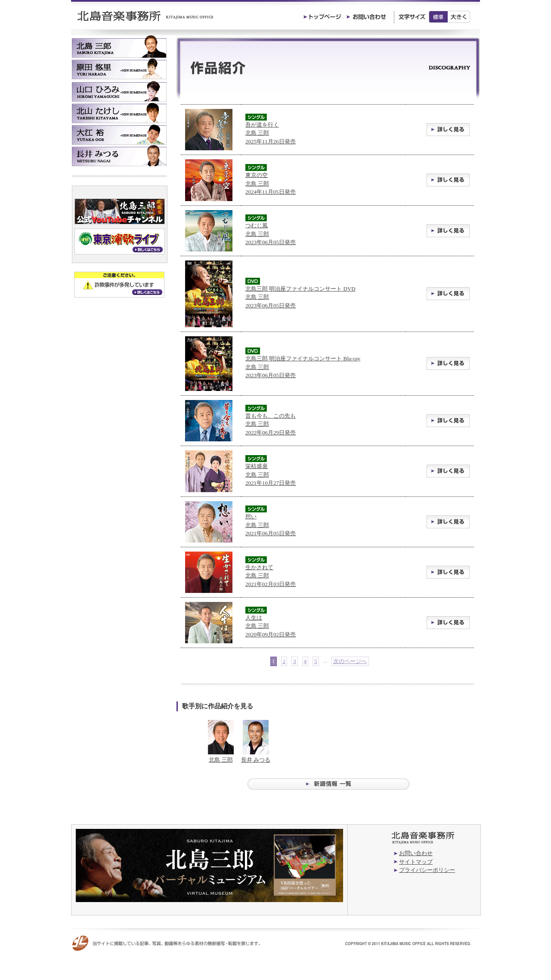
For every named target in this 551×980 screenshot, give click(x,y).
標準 (438, 17)
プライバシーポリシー (427, 870)
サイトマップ (416, 862)
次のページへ (350, 661)
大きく (459, 17)
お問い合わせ (416, 853)
